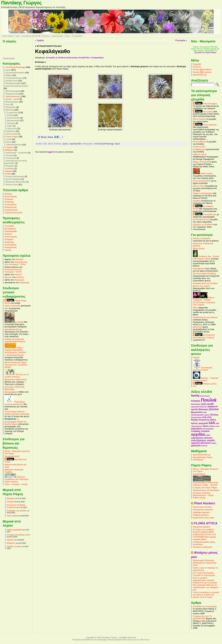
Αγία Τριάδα (12, 516)
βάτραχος (204, 409)
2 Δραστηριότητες (12, 96)
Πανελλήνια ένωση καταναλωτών (15, 403)
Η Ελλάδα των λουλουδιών (205, 606)
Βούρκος (11, 498)
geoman (8, 277)
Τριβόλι (40, 40)
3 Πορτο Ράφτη (11, 137)
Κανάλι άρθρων (202, 70)
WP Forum (145, 640)
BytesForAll (121, 640)
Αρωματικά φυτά (12, 456)
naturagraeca (199, 268)
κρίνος (195, 423)
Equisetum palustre (202, 527)
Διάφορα (8, 171)
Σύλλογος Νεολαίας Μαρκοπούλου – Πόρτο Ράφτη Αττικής (203, 495)
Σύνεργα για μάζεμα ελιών (19, 535)
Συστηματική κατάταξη (30, 36)
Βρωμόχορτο (10, 229)
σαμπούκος (197, 438)
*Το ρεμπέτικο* (77, 36)
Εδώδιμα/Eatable (13, 83)
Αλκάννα (18, 274)
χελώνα (204, 446)
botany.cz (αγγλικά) (202, 238)
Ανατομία (9, 155)
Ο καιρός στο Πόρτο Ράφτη (205, 488)
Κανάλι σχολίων (202, 72)
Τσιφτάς (8, 250)
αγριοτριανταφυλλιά (199, 407)
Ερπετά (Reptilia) (13, 179)
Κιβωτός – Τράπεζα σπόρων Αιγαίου (206, 379)
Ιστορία (10, 115)
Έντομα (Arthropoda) (15, 176)
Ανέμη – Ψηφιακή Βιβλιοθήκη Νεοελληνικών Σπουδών (15, 350)
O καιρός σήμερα (9, 58)
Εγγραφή (197, 64)
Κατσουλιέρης (11, 196)
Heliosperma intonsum (203, 510)
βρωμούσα (197, 412)
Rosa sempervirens (202, 181)
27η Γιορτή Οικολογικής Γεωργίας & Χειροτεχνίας (204, 574)
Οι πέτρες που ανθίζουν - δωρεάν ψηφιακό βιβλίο (204, 531)
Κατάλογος (46, 36)
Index (18, 36)
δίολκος (214, 415)
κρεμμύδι (203, 423)
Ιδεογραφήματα (11, 392)
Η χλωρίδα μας (205, 214)
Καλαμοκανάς (11, 207)
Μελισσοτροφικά (13, 91)
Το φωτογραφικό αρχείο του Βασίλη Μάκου (16, 422)
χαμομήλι (196, 445)
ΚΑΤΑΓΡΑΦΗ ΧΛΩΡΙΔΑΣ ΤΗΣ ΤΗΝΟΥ (204, 304)
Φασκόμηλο (196, 404)
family (195, 396)
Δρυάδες (197, 201)
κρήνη (213, 420)
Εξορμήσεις (10, 107)
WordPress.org (200, 75)
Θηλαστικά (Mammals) (15, 182)
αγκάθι (210, 404)
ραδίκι (208, 435)
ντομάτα (205, 431)
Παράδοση (10, 131)
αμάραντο (213, 406)
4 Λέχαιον (9, 147)
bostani (196, 358)
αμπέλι (195, 409)
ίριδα (204, 404)
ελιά (204, 417)
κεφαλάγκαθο (75, 144)
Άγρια (8, 70)
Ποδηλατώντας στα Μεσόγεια (206, 490)
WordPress (88, 640)
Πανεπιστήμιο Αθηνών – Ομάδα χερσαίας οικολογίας (17, 413)
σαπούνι (208, 438)
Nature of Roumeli (201, 162)
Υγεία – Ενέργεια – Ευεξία (16, 484)
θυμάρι (195, 420)
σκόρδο (211, 440)
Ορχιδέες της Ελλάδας (203, 225)
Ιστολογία (10, 168)
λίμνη (205, 426)
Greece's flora (199, 147)
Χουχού (10, 502)
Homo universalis (12, 306)
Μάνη (195, 308)
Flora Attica (203, 112)
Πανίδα (8, 174)
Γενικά (8, 139)
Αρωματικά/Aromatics (15, 73)
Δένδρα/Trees (12, 81)
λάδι (212, 423)
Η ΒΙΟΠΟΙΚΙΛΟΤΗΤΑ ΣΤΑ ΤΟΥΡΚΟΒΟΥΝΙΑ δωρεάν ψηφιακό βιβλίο (205, 537)
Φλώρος (8, 194)
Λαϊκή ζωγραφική (15, 530)
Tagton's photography (203, 193)
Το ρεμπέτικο (12, 112)
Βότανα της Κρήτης (201, 286)
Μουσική (9, 110)
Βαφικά (9, 75)
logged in (51, 152)
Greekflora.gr (199, 149)
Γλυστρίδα (9, 226)
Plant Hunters (203, 173)
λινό (217, 426)
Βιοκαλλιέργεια (58, 36)
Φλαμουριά (19, 280)
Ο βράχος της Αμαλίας (17, 511)
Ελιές (8, 104)
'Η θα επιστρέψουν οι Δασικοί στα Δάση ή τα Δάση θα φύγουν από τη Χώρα (206, 595)
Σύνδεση (197, 67)
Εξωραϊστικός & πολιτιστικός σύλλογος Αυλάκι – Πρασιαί (206, 483)
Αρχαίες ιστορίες (14, 546)
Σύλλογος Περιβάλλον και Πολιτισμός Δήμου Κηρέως (16, 479)
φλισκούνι (206, 443)
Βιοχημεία (10, 166)
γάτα (205, 412)
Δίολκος (10, 540)
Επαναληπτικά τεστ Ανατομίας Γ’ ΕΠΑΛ (16, 263)
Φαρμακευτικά (12, 94)
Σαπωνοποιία (11, 134)
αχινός (65, 144)
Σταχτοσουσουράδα (13, 213)
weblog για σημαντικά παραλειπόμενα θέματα (15, 340)
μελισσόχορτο (208, 429)
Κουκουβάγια (10, 205)
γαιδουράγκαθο (197, 415)
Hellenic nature (200, 154)
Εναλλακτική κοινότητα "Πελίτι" (203, 369)
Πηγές (67, 36)
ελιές (209, 417)
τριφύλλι (195, 443)
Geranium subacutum (203, 547)
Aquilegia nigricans (201, 512)
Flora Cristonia (199, 119)
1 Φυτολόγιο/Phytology (15, 67)
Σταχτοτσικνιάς (11, 210)
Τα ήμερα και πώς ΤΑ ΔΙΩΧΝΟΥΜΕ (202, 617)
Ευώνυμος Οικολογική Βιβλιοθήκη (14, 388)
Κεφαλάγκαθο (11, 231)
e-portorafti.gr (199, 474)
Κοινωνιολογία (13, 118)
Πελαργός (9, 199)
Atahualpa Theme (106, 640)
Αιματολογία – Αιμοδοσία (16, 153)
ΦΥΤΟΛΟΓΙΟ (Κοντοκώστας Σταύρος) (204, 336)
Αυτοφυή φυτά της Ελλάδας (205, 283)
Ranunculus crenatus (202, 507)
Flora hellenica (199, 142)
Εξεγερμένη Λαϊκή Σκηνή (16, 379)
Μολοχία (19, 259)
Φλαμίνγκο (9, 202)
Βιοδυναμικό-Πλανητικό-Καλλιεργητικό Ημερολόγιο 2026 (205, 563)
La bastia (14, 322)
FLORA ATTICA (206, 523)
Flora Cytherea (205, 125)
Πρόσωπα (11, 129)
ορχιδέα (198, 434)
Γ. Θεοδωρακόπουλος (14, 355)
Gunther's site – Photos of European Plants (206, 258)
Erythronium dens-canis (204, 518)
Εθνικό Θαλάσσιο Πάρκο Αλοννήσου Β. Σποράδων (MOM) (16, 365)
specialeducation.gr (13, 329)
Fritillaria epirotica (201, 515)
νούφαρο (196, 431)
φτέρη (214, 443)
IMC (6, 308)
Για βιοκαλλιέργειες (14, 78)
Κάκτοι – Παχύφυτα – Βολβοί (204, 299)
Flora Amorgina (205, 104)
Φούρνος (11, 543)
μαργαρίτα (196, 429)
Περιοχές (11, 123)
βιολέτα (214, 409)
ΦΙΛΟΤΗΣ (197, 327)
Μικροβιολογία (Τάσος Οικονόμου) (203, 458)
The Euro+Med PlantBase (205, 274)
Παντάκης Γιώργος (21, 3)
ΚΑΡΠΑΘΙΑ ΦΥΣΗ (201, 219)
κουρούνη (204, 420)
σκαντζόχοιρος (199, 440)
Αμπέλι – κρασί (12, 99)
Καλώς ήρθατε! (8, 36)
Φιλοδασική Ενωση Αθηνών (205, 317)
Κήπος (8, 142)
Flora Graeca (199, 248)
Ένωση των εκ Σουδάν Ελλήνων (17, 376)
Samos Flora (199, 186)
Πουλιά (209, 400)
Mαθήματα (9, 150)
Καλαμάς (196, 401)
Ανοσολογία (11, 158)
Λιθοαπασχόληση (14, 145)
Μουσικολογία (13, 120)
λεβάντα (212, 426)
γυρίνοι (207, 415)
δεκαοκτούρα (196, 417)
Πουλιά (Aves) (12, 184)
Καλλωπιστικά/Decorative (17, 86)
